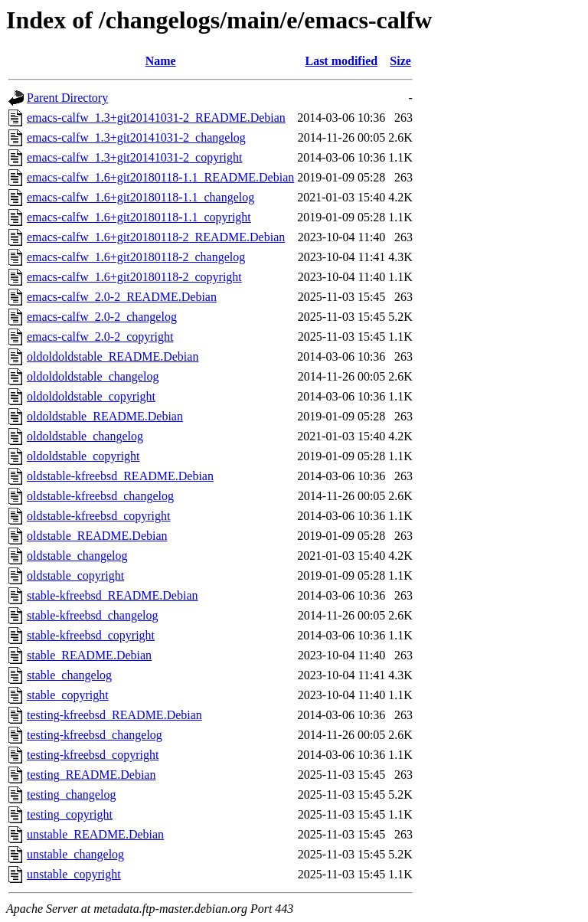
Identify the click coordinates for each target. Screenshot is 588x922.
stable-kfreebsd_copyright (91, 635)
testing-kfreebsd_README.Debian (114, 715)
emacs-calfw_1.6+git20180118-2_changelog (136, 257)
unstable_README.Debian (95, 834)
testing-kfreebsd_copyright (93, 755)
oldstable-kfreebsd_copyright (99, 516)
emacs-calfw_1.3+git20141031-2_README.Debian (156, 118)
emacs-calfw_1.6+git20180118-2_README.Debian (156, 237)
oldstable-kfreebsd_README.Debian (120, 476)
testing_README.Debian (91, 775)
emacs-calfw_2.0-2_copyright (100, 337)
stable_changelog (69, 675)
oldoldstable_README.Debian (105, 416)
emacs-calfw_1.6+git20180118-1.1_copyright (139, 217)
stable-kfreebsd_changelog (92, 615)
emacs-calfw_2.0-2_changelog (102, 317)
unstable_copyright (74, 874)
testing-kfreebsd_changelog (95, 735)
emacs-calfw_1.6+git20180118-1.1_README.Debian (160, 177)
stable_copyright (68, 695)
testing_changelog (71, 794)
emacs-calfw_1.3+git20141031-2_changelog (136, 137)
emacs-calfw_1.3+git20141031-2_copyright (134, 157)
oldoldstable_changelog (85, 436)
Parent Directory (67, 98)
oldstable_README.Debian (97, 536)
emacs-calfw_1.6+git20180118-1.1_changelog (140, 197)
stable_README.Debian (89, 655)
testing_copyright (70, 814)
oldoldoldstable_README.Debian (113, 356)
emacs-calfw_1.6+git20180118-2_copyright (134, 277)
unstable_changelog (75, 854)
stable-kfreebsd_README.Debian (113, 595)
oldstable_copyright (75, 575)
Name (161, 61)
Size (400, 61)
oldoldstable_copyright (83, 456)
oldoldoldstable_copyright (91, 396)
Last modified (341, 61)
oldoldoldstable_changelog (93, 376)
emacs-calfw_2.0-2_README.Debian (122, 297)
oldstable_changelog (77, 556)
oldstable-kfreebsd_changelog (100, 496)
